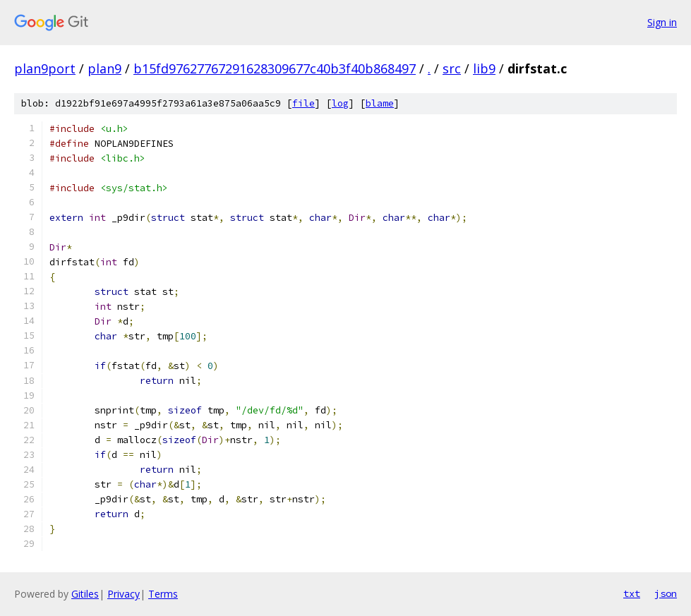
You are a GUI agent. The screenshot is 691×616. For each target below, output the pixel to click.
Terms (163, 594)
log (340, 103)
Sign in (662, 22)
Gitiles (85, 594)
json (666, 593)
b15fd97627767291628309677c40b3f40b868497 (275, 68)
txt (632, 593)
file (304, 103)
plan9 (104, 68)
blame (380, 103)
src (452, 68)
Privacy (124, 594)
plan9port (45, 68)
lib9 (484, 68)
